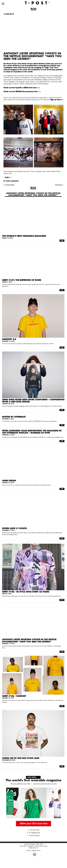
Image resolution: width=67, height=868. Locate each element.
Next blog (58, 185)
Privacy (29, 851)
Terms (39, 851)
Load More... (32, 777)
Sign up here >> (57, 100)
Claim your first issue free (34, 824)
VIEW (62, 241)
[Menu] (3, 4)
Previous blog (10, 185)
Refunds (34, 851)
